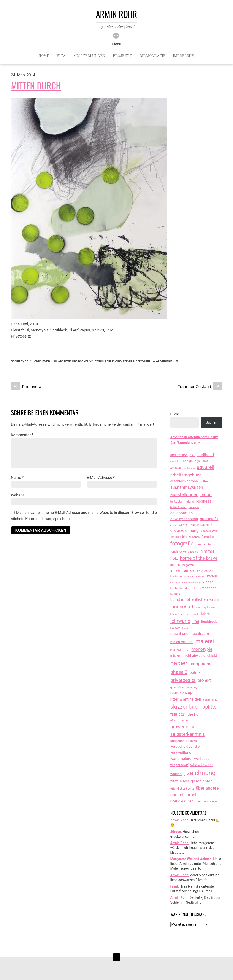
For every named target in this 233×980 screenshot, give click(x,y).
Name (17, 478)
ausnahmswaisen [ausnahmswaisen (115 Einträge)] (187, 487)
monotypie (103, 361)
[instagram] (116, 35)
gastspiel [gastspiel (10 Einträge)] (193, 552)
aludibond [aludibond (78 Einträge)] (205, 455)
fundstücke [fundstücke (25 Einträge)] (178, 551)
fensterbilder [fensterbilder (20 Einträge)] (179, 537)
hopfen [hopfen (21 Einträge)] (175, 565)
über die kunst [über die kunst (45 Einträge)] (182, 801)
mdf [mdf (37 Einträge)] (186, 649)
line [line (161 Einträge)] (196, 621)
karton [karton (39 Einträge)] (212, 576)
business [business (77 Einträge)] (204, 501)
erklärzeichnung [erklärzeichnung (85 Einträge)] (185, 531)
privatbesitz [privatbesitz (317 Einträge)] (183, 680)
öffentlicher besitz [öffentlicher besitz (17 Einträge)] (182, 789)
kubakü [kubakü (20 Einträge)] (175, 594)
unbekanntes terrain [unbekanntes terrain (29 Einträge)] (185, 741)
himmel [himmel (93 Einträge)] (207, 551)
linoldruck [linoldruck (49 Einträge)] (209, 621)
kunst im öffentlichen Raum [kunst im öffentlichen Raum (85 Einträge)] (195, 599)
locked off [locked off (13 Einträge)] (188, 628)
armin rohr (41, 361)
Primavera (26, 387)
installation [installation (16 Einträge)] (187, 576)
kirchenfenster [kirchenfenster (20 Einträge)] (180, 588)
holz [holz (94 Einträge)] (174, 558)
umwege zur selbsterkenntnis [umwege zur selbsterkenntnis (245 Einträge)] (188, 730)
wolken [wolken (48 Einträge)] (176, 774)
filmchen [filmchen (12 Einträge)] (194, 537)
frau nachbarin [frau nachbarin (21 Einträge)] (205, 544)
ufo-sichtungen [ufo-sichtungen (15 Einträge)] (180, 720)
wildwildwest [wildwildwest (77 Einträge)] (202, 765)
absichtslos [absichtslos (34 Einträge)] (179, 455)
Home (44, 56)
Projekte (122, 56)
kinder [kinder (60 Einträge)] (208, 582)
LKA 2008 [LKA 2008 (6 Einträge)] (175, 628)
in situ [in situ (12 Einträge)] (174, 576)
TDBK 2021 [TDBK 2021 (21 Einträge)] (178, 715)
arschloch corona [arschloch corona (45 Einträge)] (184, 481)
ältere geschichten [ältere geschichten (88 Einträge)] (196, 781)
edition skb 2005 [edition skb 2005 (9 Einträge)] (180, 525)
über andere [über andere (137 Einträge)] (207, 788)
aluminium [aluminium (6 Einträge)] (176, 461)
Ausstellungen (89, 56)
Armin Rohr (20, 361)
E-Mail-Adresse (101, 478)
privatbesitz (145, 361)
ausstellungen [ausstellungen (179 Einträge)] (184, 494)
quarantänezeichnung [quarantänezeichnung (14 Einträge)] (184, 687)
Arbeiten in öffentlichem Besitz (194, 437)
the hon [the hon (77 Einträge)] (194, 714)
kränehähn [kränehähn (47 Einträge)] (208, 588)
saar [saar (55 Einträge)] (207, 699)
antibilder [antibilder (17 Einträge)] (177, 468)
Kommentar (22, 435)
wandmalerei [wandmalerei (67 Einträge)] (181, 758)
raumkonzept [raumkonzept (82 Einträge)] (182, 693)
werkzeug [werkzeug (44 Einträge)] (202, 759)
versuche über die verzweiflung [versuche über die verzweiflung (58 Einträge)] (185, 749)
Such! (175, 414)
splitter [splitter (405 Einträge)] (210, 707)
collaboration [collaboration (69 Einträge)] (182, 513)
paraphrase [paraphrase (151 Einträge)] (200, 664)
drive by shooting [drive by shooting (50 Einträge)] (184, 519)
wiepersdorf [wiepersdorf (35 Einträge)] (179, 765)
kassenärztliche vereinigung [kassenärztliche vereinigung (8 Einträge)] (185, 583)
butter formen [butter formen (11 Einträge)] (178, 507)
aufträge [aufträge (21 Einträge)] (205, 481)
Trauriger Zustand (200, 387)
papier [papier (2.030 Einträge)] (179, 663)
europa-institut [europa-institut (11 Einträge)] (209, 531)
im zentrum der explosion (74, 361)
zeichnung (164, 361)
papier (117, 361)
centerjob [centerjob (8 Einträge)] (194, 507)
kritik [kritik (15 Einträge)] (195, 588)
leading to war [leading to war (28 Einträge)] (206, 607)
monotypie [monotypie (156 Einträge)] (202, 649)
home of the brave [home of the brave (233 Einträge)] (199, 558)
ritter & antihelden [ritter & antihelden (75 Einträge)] (186, 699)
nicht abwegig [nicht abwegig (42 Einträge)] (194, 656)
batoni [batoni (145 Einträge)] (206, 494)
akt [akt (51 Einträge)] (192, 455)
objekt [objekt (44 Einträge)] (212, 656)
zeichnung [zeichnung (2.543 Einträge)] (201, 773)
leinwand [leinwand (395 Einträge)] (180, 621)
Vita (61, 56)
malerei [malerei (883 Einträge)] (205, 641)
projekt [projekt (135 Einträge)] (204, 680)
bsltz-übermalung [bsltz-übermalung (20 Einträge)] (182, 502)
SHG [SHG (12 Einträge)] (215, 700)
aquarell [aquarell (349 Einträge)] (205, 467)
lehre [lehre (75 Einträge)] (206, 614)
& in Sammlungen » (185, 442)
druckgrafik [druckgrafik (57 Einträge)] (209, 519)
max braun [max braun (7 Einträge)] (176, 650)
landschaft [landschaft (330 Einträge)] (182, 607)
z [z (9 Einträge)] (184, 774)
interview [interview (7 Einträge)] (200, 577)
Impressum (184, 56)
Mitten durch (36, 85)
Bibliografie (152, 56)
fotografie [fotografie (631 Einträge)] (182, 544)
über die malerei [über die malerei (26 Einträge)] (206, 801)
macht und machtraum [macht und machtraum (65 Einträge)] (190, 634)
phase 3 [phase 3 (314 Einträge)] (179, 672)
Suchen (211, 422)
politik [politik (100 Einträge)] (195, 672)
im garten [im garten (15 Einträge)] (188, 565)
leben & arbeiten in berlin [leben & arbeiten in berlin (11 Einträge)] (185, 615)
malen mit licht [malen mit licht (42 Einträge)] (182, 642)
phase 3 (129, 361)
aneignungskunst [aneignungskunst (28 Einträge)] (195, 461)
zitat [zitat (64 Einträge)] (174, 781)
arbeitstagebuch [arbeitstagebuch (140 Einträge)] (186, 475)
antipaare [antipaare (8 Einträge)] (190, 468)
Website (18, 495)
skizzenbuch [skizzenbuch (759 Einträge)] (186, 707)
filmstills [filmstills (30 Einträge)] (208, 537)
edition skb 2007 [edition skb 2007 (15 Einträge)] (201, 525)
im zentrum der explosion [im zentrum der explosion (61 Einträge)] (192, 570)
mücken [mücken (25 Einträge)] (176, 656)
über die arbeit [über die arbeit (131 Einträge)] (184, 795)
